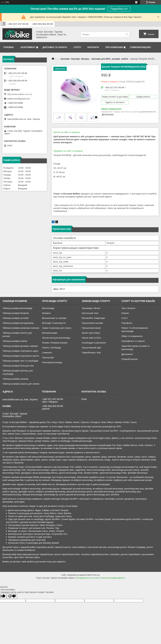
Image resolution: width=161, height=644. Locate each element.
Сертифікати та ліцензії (133, 341)
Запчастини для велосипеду (56, 338)
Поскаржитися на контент (87, 578)
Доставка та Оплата (55, 47)
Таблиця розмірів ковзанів (15, 379)
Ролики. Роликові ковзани (55, 343)
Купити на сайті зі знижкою (67, 132)
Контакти (93, 47)
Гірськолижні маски (91, 328)
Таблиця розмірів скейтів (15, 341)
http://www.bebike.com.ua (20, 94)
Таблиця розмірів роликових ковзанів (21, 328)
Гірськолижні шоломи (92, 323)
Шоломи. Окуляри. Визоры (75, 59)
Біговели (46, 313)
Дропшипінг (127, 354)
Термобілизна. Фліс (91, 353)
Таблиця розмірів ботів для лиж (18, 366)
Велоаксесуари (50, 333)
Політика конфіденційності (113, 578)
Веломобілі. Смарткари (93, 318)
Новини (125, 313)
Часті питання (128, 308)
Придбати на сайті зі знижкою (68, 151)
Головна (9, 47)
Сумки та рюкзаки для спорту (57, 328)
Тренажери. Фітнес (91, 308)
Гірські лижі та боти (91, 338)
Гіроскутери (48, 357)
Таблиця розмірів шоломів (15, 318)
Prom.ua (96, 575)
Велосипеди (48, 308)
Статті (77, 47)
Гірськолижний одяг (92, 348)
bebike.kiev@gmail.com (18, 99)
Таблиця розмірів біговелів (16, 313)
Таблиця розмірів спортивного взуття (21, 356)
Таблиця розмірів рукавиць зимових (20, 346)
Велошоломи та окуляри (54, 318)
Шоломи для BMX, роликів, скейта (110, 59)
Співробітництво (140, 47)
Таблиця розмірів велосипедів (17, 308)
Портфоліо (127, 323)
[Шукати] (127, 34)
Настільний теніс (90, 313)
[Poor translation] (12, 596)
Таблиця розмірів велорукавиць (18, 323)
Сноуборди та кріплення (94, 343)
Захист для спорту (91, 333)
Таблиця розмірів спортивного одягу (20, 351)
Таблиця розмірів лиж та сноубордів (20, 361)
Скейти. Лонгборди (51, 348)
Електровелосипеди (52, 362)
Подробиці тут (119, 9)
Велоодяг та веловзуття (54, 323)
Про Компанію (114, 47)
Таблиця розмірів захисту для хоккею (21, 384)
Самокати (47, 353)
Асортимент (28, 47)
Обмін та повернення (132, 336)
